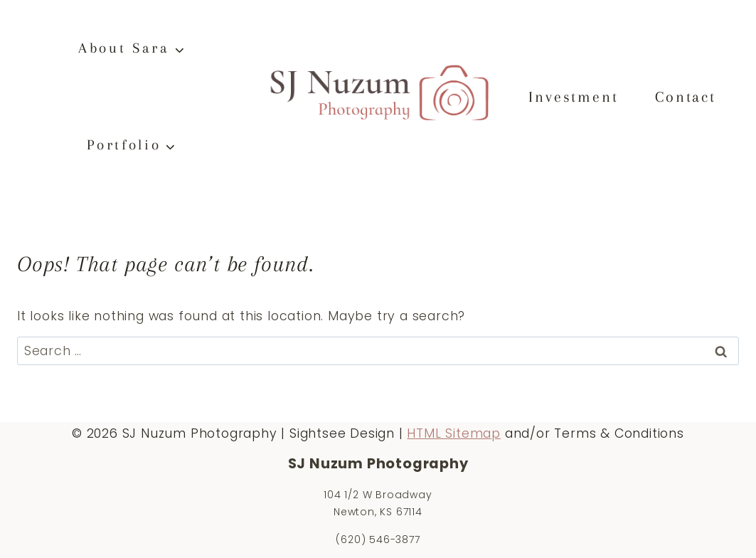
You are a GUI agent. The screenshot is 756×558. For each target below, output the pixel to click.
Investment (573, 97)
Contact (686, 97)
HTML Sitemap (454, 433)
